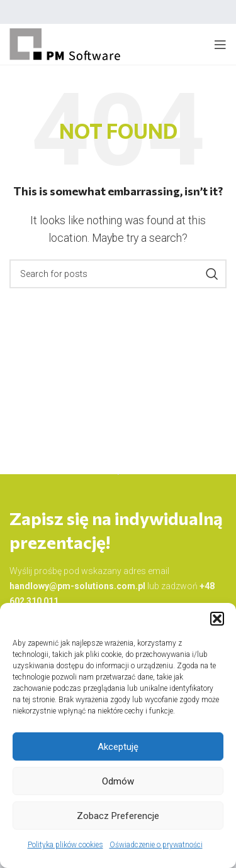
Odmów (118, 781)
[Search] (118, 274)
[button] (217, 619)
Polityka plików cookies (65, 845)
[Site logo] (66, 44)
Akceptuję (118, 747)
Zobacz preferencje (118, 816)
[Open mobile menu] (220, 45)
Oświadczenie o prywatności (156, 845)
